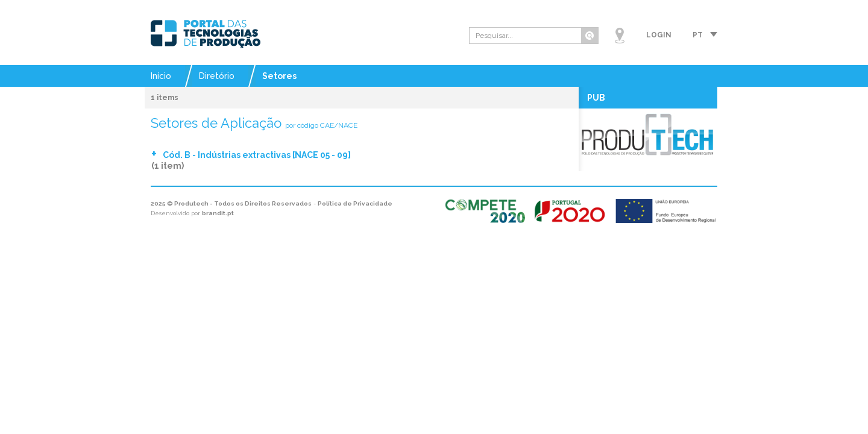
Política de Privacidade (355, 203)
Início (161, 76)
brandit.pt (218, 213)
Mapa (620, 36)
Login (659, 35)
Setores (279, 76)
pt (698, 35)
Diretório (217, 76)
